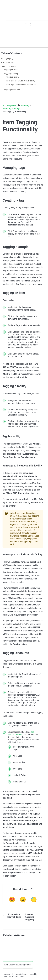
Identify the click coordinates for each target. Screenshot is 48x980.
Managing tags (8, 59)
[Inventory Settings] (11, 109)
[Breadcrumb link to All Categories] (9, 105)
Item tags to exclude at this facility (21, 85)
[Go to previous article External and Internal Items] (13, 917)
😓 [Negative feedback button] (34, 900)
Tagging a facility (11, 73)
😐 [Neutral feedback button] (23, 900)
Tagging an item (11, 70)
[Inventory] (24, 105)
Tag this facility (13, 77)
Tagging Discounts (12, 90)
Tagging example (9, 66)
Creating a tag (7, 62)
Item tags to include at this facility (21, 81)
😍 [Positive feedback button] (12, 900)
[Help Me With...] (29, 24)
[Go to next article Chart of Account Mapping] (33, 917)
